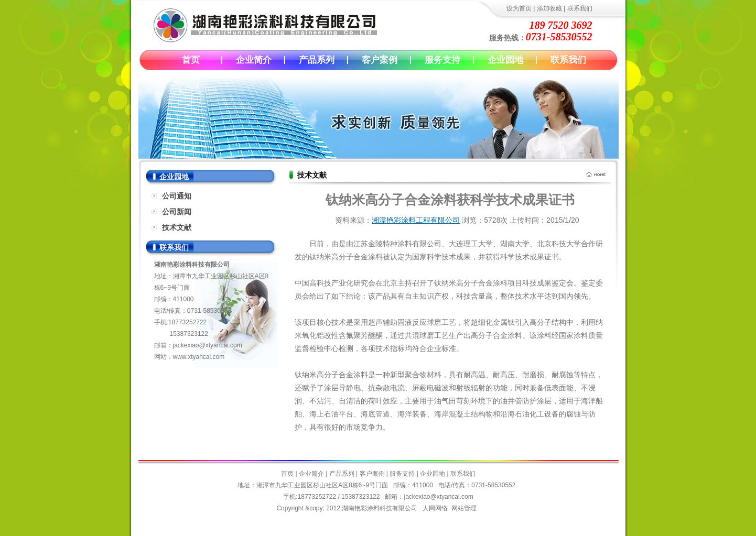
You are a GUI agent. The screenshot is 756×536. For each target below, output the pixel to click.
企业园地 (505, 60)
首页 (191, 60)
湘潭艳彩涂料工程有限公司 (416, 220)
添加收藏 (549, 8)
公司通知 (177, 196)
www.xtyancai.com (199, 357)
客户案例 (380, 60)
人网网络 (435, 508)
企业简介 (254, 60)
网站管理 (464, 508)
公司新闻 (177, 212)
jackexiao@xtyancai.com (208, 345)
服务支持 (442, 60)
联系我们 (580, 8)
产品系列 (317, 60)
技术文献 (177, 227)
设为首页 (519, 8)
